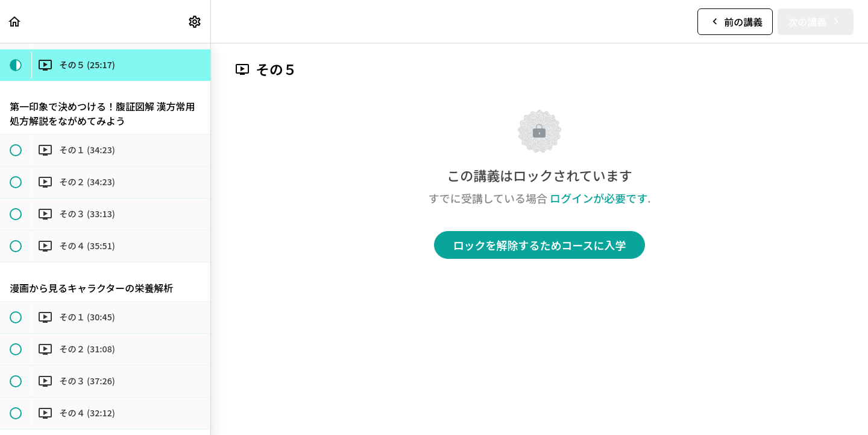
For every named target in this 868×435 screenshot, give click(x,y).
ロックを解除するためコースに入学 (539, 245)
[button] (15, 21)
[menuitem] (195, 21)
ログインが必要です (599, 198)
